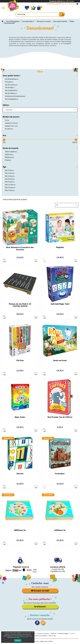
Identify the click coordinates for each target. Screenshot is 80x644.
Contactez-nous (40, 583)
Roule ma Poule (60, 360)
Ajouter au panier (4, 260)
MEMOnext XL (20, 530)
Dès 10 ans (10, 188)
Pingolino (60, 247)
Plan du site (52, 636)
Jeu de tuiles (11, 93)
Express (9, 155)
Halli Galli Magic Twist (60, 304)
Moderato (9, 157)
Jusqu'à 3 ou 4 (11, 123)
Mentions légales (64, 633)
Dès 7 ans (10, 190)
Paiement (54, 633)
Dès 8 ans (10, 179)
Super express (11, 152)
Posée (8, 160)
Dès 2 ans (9, 170)
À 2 (7, 120)
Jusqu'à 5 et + (11, 126)
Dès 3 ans (10, 173)
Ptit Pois (20, 360)
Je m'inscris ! (40, 607)
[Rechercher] (40, 14)
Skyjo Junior (20, 417)
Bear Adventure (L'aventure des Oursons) (20, 248)
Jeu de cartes (11, 85)
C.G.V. (72, 633)
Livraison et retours (43, 633)
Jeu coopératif (11, 90)
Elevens (20, 474)
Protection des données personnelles (36, 636)
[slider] (4, 140)
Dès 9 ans (10, 182)
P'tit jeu (9, 82)
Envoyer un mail (40, 591)
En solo (9, 129)
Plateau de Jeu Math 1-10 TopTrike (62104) (20, 305)
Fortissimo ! (60, 474)
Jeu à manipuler (11, 99)
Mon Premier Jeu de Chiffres (60, 417)
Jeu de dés (10, 88)
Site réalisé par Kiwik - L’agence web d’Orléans (40, 641)
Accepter (18, 640)
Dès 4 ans (10, 176)
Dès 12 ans (10, 185)
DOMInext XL (60, 530)
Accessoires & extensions (15, 96)
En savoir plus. (24, 637)
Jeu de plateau (12, 79)
